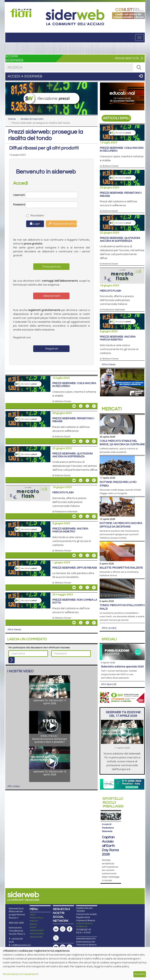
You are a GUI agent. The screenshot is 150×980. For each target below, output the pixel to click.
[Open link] (22, 13)
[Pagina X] (56, 938)
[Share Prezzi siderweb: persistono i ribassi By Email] (74, 441)
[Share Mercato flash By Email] (74, 516)
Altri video (14, 786)
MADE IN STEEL (37, 934)
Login (35, 224)
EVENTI (33, 927)
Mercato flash (63, 493)
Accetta (140, 974)
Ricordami (32, 216)
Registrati (51, 349)
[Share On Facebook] (94, 406)
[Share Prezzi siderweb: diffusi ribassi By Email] (74, 588)
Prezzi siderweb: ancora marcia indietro (70, 530)
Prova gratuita (51, 267)
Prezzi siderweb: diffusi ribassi (75, 568)
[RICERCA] (139, 67)
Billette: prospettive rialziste (121, 568)
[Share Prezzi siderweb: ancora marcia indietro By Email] (74, 555)
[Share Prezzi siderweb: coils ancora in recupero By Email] (74, 406)
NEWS (33, 915)
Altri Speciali (109, 684)
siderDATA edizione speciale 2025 (122, 667)
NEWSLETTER (36, 937)
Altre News (14, 630)
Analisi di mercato (32, 119)
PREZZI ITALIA (36, 918)
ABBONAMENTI (37, 931)
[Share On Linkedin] (81, 406)
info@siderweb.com (21, 945)
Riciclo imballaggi (113, 803)
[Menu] (139, 38)
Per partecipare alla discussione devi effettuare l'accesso (39, 648)
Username (19, 195)
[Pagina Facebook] (70, 929)
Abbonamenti (51, 296)
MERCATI (34, 921)
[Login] (12, 660)
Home (12, 119)
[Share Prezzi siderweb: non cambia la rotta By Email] (74, 623)
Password (19, 205)
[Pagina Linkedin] (56, 929)
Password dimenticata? (63, 224)
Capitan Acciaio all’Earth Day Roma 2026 (110, 846)
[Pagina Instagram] (63, 929)
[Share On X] (87, 406)
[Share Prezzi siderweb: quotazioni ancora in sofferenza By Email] (74, 480)
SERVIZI (33, 924)
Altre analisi (109, 628)
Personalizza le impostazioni (21, 974)
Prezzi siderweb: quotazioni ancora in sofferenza (72, 455)
